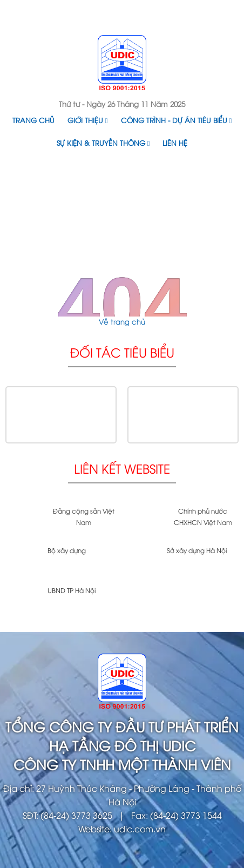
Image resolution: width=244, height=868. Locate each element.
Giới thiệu (88, 120)
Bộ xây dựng (67, 550)
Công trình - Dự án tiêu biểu (177, 120)
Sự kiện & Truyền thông (103, 143)
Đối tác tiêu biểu (122, 352)
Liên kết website (122, 468)
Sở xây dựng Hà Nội (197, 550)
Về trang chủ (122, 321)
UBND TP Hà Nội (72, 590)
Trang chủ (33, 120)
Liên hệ (175, 143)
